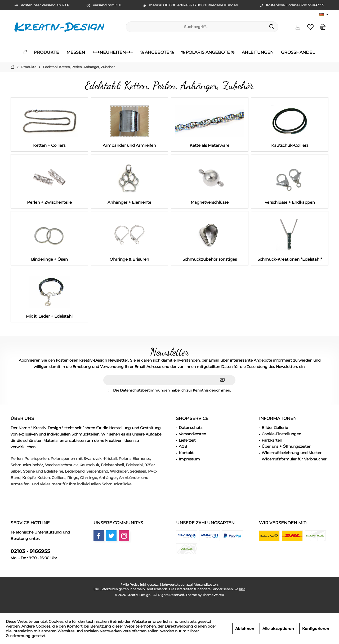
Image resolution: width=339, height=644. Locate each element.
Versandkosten (192, 434)
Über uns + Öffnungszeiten (286, 446)
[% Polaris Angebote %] (208, 53)
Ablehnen (245, 629)
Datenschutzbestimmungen (145, 390)
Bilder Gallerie (275, 428)
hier (242, 589)
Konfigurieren (316, 629)
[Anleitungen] (258, 53)
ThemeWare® (213, 595)
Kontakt (186, 453)
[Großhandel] (298, 53)
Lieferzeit (187, 440)
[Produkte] (46, 53)
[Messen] (76, 53)
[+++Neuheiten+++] (113, 53)
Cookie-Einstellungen (281, 434)
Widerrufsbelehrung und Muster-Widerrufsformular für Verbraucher (294, 456)
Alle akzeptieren (278, 629)
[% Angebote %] (157, 53)
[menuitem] (323, 27)
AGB (183, 446)
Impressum (189, 459)
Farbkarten (272, 440)
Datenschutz (191, 428)
